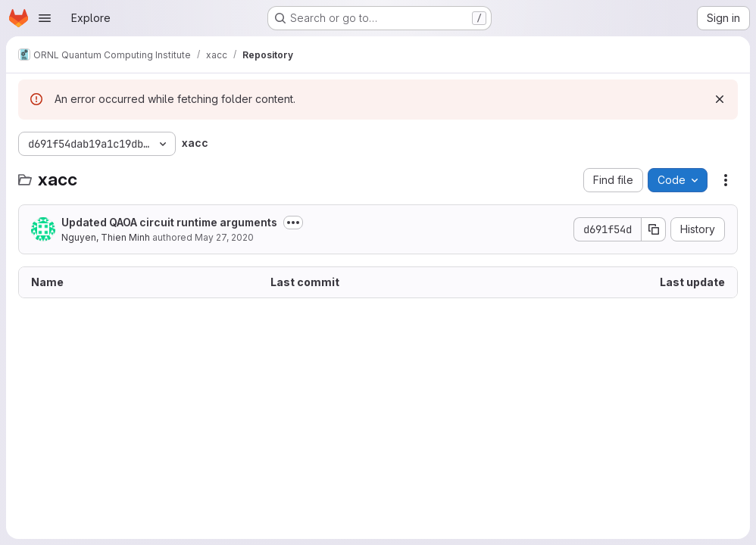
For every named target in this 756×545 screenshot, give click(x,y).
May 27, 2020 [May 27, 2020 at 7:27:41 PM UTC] (224, 237)
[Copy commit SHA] (654, 229)
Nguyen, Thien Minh (106, 237)
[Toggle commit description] (293, 223)
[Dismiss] (720, 99)
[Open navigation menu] (45, 18)
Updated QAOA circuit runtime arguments (169, 222)
